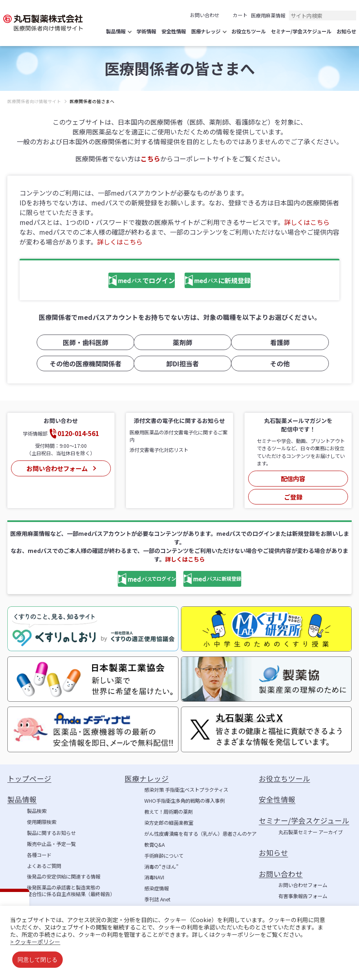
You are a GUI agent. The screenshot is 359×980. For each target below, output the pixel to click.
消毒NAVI (154, 872)
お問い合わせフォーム (56, 466)
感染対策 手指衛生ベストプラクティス (186, 784)
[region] (179, 108)
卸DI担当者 (180, 363)
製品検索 (37, 806)
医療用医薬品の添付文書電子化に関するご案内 (178, 436)
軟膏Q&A (154, 839)
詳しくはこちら (307, 222)
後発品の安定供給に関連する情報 (64, 871)
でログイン (120, 281)
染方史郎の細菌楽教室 (169, 817)
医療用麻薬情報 (268, 15)
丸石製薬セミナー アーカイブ (311, 827)
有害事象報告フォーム (303, 891)
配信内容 (293, 476)
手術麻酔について (164, 850)
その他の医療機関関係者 (82, 363)
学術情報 (154, 905)
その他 (277, 363)
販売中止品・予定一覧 (51, 838)
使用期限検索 (42, 817)
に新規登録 (225, 281)
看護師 (277, 343)
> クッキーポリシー (35, 942)
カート (240, 15)
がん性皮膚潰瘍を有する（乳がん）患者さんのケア (200, 828)
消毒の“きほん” (161, 861)
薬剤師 (180, 343)
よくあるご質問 (44, 860)
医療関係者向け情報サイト (34, 101)
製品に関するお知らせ (51, 828)
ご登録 (293, 491)
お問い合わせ (205, 15)
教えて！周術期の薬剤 (168, 806)
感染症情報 (156, 883)
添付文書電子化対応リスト (159, 449)
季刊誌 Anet (157, 894)
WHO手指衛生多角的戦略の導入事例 (184, 795)
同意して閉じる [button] (37, 959)
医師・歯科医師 (82, 343)
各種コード (39, 849)
